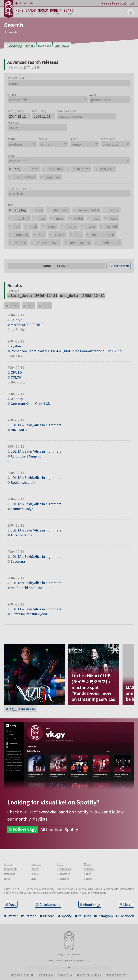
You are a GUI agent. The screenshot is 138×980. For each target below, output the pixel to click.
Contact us (65, 975)
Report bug (46, 975)
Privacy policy (116, 975)
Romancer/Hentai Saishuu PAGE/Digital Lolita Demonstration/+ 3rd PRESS (66, 351)
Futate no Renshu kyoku (29, 614)
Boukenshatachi (23, 482)
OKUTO (16, 372)
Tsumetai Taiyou (23, 509)
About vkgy (91, 904)
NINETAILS (19, 430)
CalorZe (17, 320)
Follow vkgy (25, 829)
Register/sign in (22, 975)
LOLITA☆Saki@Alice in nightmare (36, 425)
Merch (128, 904)
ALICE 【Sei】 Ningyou (26, 456)
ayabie (16, 346)
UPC (47, 306)
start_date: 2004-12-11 (33, 296)
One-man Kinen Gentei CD (31, 403)
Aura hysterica (21, 535)
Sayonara (18, 561)
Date (15, 306)
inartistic (83, 961)
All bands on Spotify (59, 829)
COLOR (16, 377)
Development (50, 904)
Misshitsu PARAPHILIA (27, 325)
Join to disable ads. (20, 709)
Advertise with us (89, 975)
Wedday (17, 399)
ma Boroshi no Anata (26, 588)
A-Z (31, 306)
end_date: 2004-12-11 (82, 296)
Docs (12, 904)
